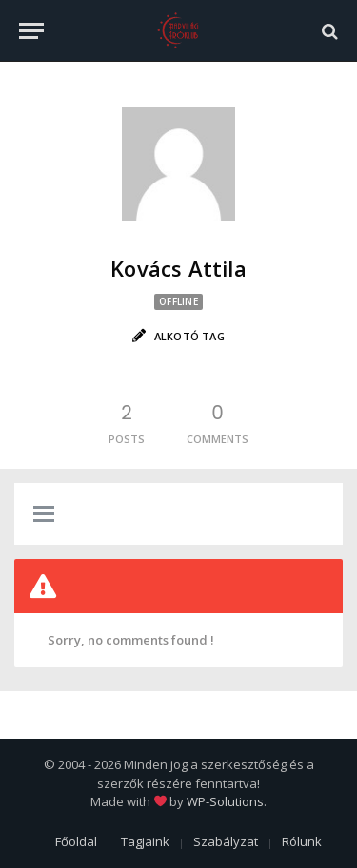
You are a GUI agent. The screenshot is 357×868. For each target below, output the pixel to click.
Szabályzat (226, 841)
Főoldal (76, 841)
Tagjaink (145, 841)
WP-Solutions (225, 801)
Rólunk (302, 841)
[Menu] (31, 31)
